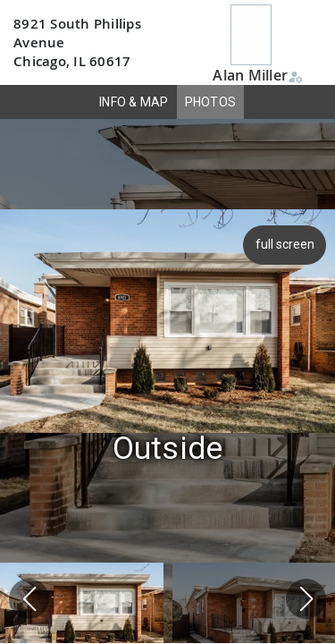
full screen (287, 244)
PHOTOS (211, 102)
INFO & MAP (134, 102)
